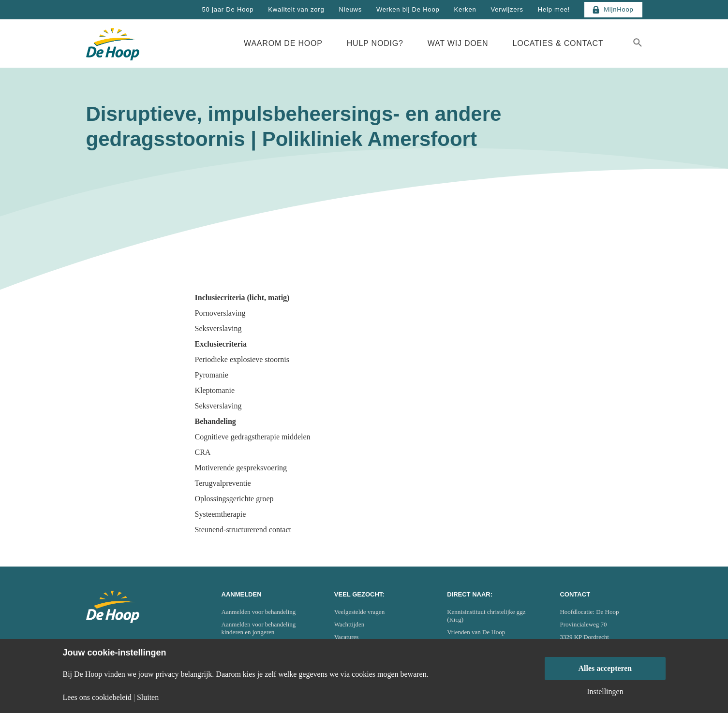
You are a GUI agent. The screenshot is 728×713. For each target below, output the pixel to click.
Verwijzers (507, 9)
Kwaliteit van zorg (296, 9)
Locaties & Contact (558, 43)
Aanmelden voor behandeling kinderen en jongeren (259, 628)
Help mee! (554, 9)
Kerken (465, 9)
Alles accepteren (605, 668)
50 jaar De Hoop (228, 9)
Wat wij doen (458, 43)
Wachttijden (349, 624)
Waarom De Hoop (283, 43)
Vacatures (347, 637)
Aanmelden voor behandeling (259, 612)
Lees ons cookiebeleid (97, 698)
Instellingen (605, 692)
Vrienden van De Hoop (476, 632)
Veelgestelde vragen (359, 612)
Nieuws (350, 9)
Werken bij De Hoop (408, 9)
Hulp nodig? (375, 43)
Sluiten (148, 698)
